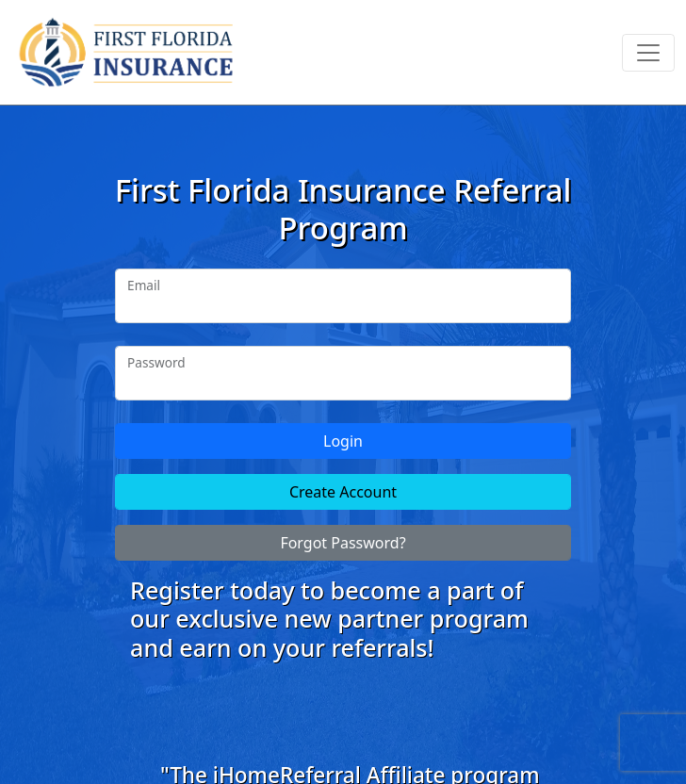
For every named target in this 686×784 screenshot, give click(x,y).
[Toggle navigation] (648, 53)
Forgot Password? (343, 543)
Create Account (343, 492)
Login (343, 441)
